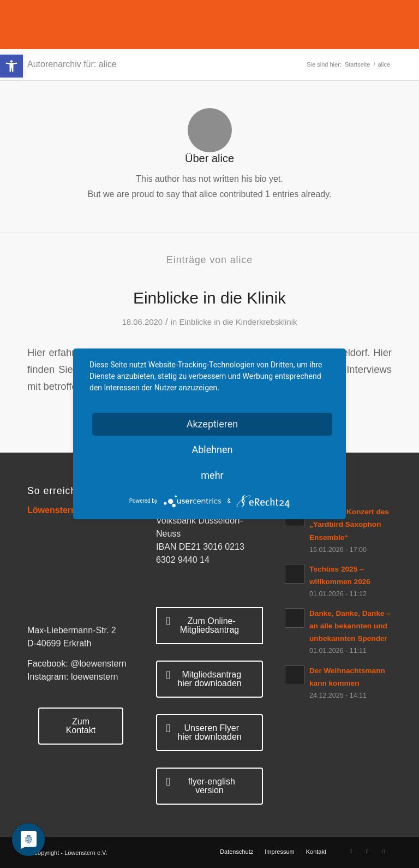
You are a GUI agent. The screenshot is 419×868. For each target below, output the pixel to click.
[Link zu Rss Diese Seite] (367, 851)
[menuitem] (237, 852)
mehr (212, 475)
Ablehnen (212, 450)
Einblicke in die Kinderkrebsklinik (238, 322)
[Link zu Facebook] (351, 851)
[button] (11, 66)
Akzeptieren (213, 424)
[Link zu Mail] (384, 851)
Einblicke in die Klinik (209, 298)
